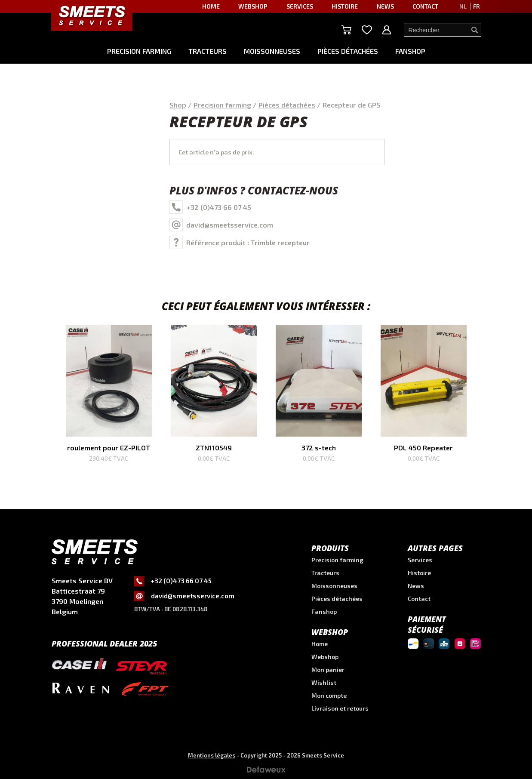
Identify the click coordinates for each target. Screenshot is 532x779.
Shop (178, 105)
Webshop (253, 6)
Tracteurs (208, 51)
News (385, 6)
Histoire (345, 6)
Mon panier (328, 670)
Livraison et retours (340, 708)
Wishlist (324, 682)
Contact (425, 6)
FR (476, 6)
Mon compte (329, 695)
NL (463, 6)
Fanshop (410, 51)
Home (211, 6)
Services (300, 6)
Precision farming (139, 51)
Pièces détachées (348, 51)
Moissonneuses (272, 51)
